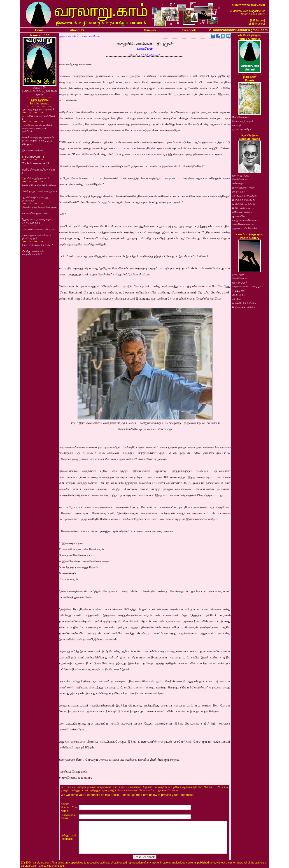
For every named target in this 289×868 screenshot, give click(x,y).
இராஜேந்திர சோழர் (243, 187)
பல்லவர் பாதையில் (150, 55)
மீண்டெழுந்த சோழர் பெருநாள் (40, 207)
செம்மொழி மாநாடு (243, 121)
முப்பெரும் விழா (242, 129)
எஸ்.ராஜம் (238, 183)
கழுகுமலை (239, 291)
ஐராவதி (237, 125)
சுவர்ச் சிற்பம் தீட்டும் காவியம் (39, 185)
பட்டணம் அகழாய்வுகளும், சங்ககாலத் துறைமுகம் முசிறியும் (37, 128)
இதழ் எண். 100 (68, 36)
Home (39, 30)
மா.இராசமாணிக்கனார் (245, 220)
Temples (150, 30)
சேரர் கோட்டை (241, 117)
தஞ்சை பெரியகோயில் (245, 228)
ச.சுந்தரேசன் (145, 49)
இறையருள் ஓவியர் (243, 208)
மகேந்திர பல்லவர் (242, 212)
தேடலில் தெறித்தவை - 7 (35, 178)
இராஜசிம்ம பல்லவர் (244, 307)
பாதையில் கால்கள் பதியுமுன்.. (39, 229)
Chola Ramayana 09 (35, 163)
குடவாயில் (238, 216)
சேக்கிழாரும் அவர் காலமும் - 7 (39, 191)
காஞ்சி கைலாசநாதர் (244, 224)
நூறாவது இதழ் (241, 175)
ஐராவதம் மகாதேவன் (245, 196)
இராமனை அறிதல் (32, 150)
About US (77, 30)
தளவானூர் (238, 274)
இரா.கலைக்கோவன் (244, 200)
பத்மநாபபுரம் (240, 282)
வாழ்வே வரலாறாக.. (244, 303)
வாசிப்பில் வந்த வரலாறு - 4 (37, 245)
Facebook (189, 30)
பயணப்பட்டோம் (90, 36)
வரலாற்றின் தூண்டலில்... (36, 213)
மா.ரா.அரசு (239, 192)
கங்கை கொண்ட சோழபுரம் (248, 286)
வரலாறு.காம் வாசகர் (244, 204)
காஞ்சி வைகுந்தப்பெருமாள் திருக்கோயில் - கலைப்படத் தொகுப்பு (38, 141)
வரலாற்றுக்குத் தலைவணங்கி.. (39, 109)
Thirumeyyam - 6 (33, 157)
